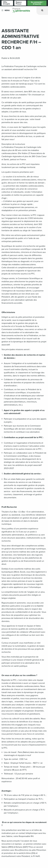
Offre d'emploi (6, 3)
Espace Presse (19, 3)
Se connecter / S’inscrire (37, 3)
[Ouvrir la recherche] (42, 10)
